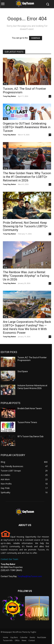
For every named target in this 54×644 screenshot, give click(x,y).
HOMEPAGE (36, 38)
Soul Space (23, 371)
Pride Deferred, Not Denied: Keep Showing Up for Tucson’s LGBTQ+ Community (25, 226)
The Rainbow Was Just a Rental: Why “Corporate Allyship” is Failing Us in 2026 (26, 276)
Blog (5, 84)
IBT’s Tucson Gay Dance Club (31, 436)
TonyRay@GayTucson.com (30, 576)
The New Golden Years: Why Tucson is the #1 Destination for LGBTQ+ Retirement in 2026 (27, 177)
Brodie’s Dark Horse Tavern (30, 408)
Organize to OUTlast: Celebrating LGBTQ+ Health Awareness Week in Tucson (27, 127)
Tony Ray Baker (9, 96)
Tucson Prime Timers (27, 422)
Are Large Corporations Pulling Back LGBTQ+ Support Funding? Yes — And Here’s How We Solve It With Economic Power (27, 327)
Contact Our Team (9, 559)
